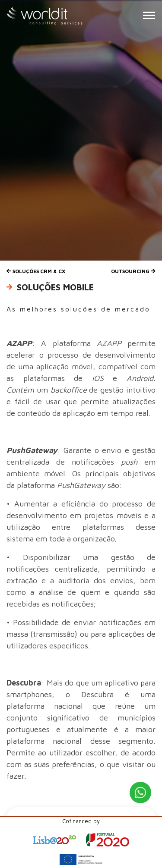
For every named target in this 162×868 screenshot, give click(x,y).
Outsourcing (133, 271)
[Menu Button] (149, 15)
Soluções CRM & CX (36, 271)
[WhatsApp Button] (140, 793)
